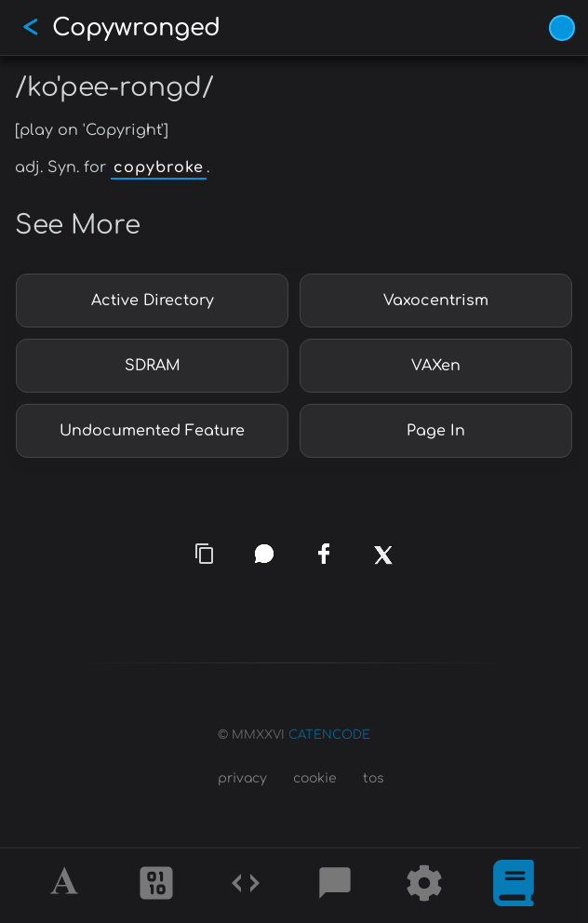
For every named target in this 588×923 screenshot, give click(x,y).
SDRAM (153, 366)
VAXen (436, 366)
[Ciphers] (156, 886)
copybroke (159, 167)
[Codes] (246, 886)
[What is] (514, 886)
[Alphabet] (67, 886)
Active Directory (153, 301)
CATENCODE (329, 735)
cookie (315, 778)
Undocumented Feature (152, 431)
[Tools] (424, 886)
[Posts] (335, 886)
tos (374, 778)
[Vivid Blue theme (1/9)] (562, 28)
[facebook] (324, 554)
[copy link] (205, 554)
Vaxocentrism (436, 301)
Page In (436, 431)
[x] (384, 566)
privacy (242, 778)
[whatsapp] (264, 554)
